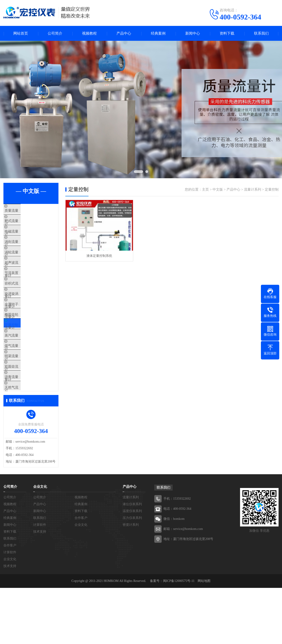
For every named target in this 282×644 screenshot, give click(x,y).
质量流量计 (23, 211)
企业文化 (10, 615)
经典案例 (158, 33)
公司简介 (55, 33)
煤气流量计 (23, 386)
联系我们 (261, 33)
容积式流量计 (25, 305)
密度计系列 (131, 581)
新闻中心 (193, 33)
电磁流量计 (23, 238)
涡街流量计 (23, 251)
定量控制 (21, 359)
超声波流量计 (25, 278)
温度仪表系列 (132, 567)
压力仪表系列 (132, 574)
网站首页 (21, 33)
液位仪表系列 (132, 560)
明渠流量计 (23, 400)
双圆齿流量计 (25, 414)
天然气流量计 (25, 441)
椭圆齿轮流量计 (26, 346)
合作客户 (10, 602)
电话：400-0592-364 (177, 565)
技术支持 (10, 622)
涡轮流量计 (23, 265)
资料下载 (227, 33)
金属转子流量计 (26, 332)
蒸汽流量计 (23, 373)
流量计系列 (253, 189)
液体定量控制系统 (99, 256)
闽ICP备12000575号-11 (179, 637)
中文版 (218, 189)
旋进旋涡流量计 (26, 319)
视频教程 (89, 33)
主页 (205, 189)
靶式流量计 (23, 224)
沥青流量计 (23, 427)
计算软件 (10, 608)
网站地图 (204, 637)
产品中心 (124, 33)
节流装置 (21, 292)
